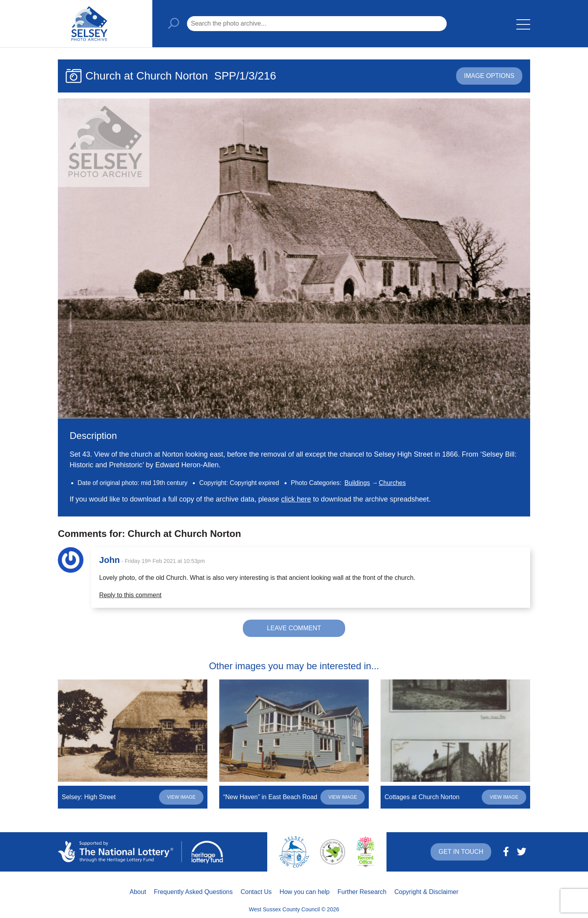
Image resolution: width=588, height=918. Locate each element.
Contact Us (256, 892)
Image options (489, 76)
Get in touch (461, 852)
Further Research (362, 892)
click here (296, 499)
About (138, 892)
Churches (392, 483)
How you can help (304, 892)
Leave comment (294, 628)
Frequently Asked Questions (193, 892)
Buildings (357, 483)
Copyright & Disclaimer (426, 892)
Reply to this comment (130, 595)
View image (181, 797)
